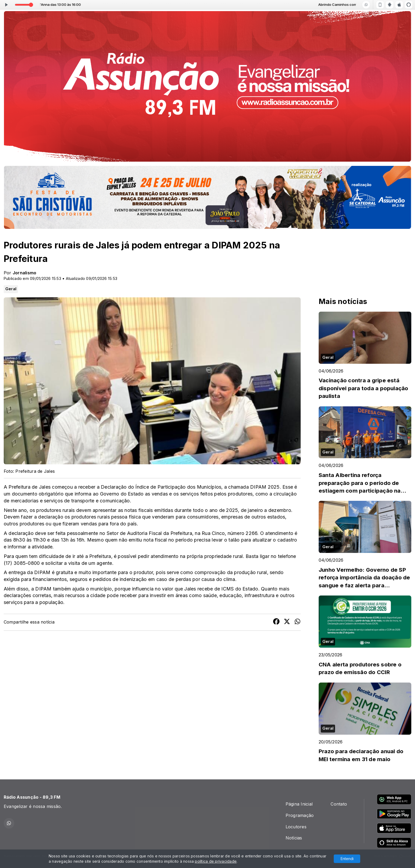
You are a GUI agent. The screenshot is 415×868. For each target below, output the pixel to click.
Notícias (294, 838)
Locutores (296, 827)
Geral (11, 289)
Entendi (347, 859)
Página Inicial (299, 804)
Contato (339, 804)
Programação (300, 815)
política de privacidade (216, 861)
